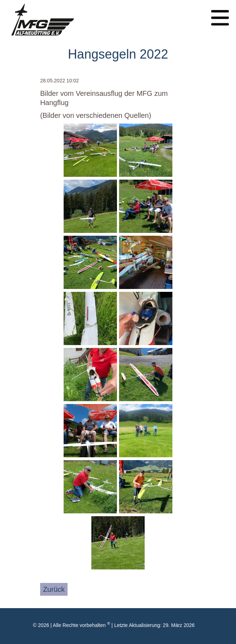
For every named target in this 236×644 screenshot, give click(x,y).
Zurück (54, 589)
